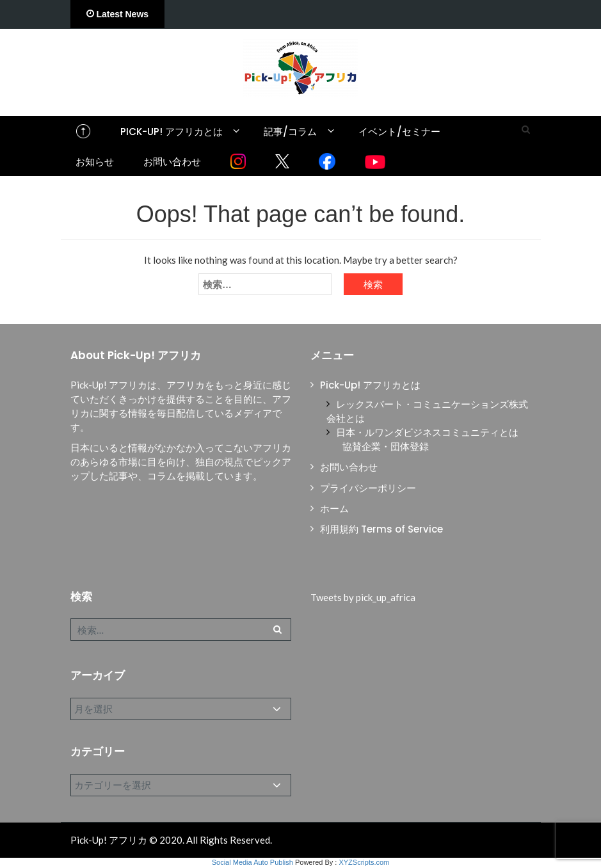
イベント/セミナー (399, 132)
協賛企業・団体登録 (386, 446)
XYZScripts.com (364, 862)
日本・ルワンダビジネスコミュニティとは (427, 432)
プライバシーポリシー (368, 488)
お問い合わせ (172, 162)
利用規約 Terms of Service (381, 529)
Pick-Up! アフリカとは (172, 132)
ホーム (334, 509)
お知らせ (95, 162)
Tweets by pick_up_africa (363, 597)
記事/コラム (290, 132)
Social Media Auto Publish (252, 862)
